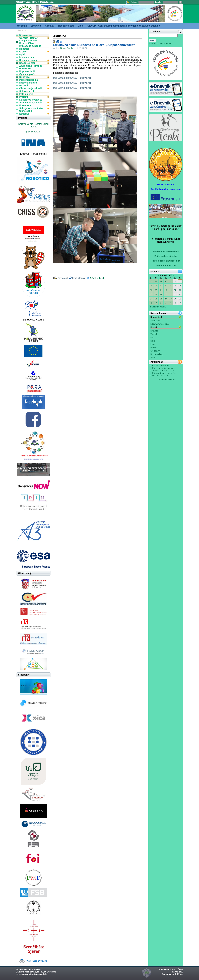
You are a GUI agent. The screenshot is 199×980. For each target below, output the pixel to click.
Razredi (24, 86)
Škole (153, 358)
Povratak (61, 278)
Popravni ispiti (27, 71)
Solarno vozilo (27, 91)
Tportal (154, 334)
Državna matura (28, 83)
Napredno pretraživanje (160, 43)
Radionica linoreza (161, 365)
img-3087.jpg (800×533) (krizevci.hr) (72, 88)
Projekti (24, 97)
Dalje (153, 341)
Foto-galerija (26, 94)
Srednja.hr (155, 351)
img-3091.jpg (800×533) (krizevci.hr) (72, 78)
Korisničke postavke (31, 100)
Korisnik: (134, 2)
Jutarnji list (155, 321)
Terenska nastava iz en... (164, 371)
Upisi (22, 54)
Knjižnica (24, 77)
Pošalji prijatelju (96, 278)
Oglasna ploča (27, 74)
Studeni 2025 (166, 275)
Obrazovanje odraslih (31, 88)
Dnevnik (154, 331)
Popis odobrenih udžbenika (166, 261)
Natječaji (24, 114)
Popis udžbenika (29, 80)
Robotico (24, 49)
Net (152, 338)
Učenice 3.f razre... (161, 376)
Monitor (154, 348)
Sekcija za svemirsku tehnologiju (31, 110)
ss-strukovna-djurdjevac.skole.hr (32, 974)
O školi (23, 52)
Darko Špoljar (67, 48)
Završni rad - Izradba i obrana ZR (31, 67)
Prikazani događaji (158, 307)
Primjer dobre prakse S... (164, 373)
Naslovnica (22, 30)
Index (153, 344)
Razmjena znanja (29, 60)
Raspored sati (27, 63)
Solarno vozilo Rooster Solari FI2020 (34, 125)
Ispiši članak (77, 278)
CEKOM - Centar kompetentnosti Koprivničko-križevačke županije (30, 42)
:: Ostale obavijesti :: (166, 380)
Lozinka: (158, 2)
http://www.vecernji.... (160, 324)
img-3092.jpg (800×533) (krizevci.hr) (72, 83)
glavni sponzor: (33, 132)
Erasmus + (25, 105)
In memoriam (27, 57)
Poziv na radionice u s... (164, 368)
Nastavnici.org (157, 354)
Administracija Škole (31, 103)
